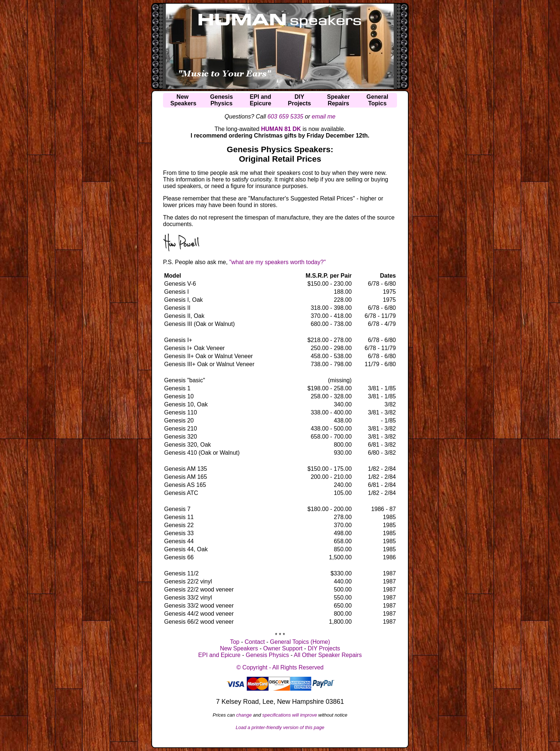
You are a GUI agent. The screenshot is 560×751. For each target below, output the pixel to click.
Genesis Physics (267, 655)
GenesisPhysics (222, 100)
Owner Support (283, 648)
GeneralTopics (378, 100)
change (244, 715)
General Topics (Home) (300, 642)
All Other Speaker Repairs (328, 655)
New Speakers (239, 648)
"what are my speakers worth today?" (277, 262)
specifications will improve (290, 715)
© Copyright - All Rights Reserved (280, 667)
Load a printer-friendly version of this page (280, 727)
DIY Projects (324, 648)
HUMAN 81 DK (281, 129)
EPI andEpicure (260, 100)
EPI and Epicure (219, 655)
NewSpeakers (183, 100)
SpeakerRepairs (338, 100)
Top (235, 642)
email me (324, 117)
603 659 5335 (285, 117)
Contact (255, 642)
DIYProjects (300, 100)
